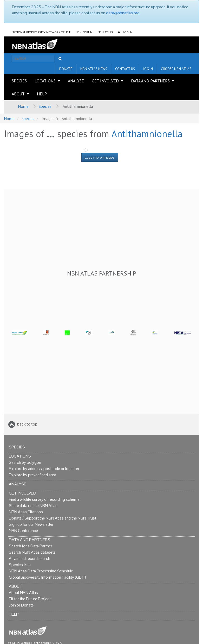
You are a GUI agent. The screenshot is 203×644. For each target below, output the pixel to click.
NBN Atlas (105, 32)
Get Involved (105, 81)
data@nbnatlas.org (123, 13)
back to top (27, 424)
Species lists (20, 565)
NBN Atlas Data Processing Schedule (41, 571)
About (18, 94)
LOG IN (128, 32)
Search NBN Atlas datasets (32, 552)
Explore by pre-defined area (32, 475)
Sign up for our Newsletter (31, 524)
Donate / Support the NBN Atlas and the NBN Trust (53, 518)
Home (23, 106)
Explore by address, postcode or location (44, 469)
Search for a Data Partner (31, 546)
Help (42, 94)
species (28, 118)
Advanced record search (30, 558)
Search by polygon (25, 462)
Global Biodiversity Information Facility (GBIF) (47, 577)
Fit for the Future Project (30, 599)
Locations (45, 81)
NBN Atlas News (94, 69)
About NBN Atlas (23, 593)
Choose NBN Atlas (176, 69)
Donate (66, 69)
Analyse (76, 81)
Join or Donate (21, 605)
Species (19, 81)
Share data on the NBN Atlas (33, 506)
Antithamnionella (147, 134)
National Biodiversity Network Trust (41, 32)
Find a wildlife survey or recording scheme (44, 499)
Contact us (125, 69)
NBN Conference (23, 531)
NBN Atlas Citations (26, 512)
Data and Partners (150, 81)
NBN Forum (84, 32)
